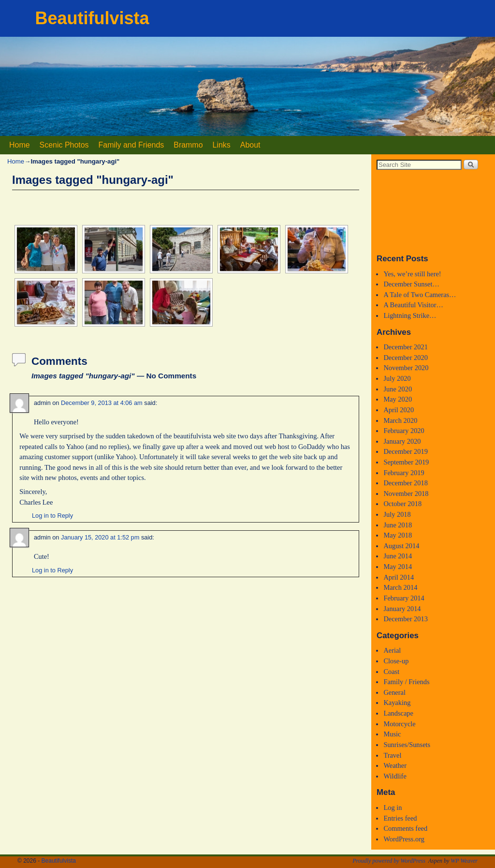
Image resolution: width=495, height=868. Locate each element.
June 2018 (398, 525)
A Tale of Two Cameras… (420, 295)
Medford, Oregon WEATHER (433, 211)
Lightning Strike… (410, 315)
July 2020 (397, 378)
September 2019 (406, 462)
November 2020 (406, 368)
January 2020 (402, 441)
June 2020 (398, 389)
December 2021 (406, 347)
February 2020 (404, 431)
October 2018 (402, 504)
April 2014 (399, 577)
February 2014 (404, 598)
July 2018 (397, 514)
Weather (395, 765)
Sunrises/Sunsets (407, 745)
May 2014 (398, 567)
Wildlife (395, 776)
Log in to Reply (52, 516)
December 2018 (406, 483)
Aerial (392, 650)
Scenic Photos (64, 145)
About (250, 145)
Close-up (396, 661)
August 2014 (401, 546)
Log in (393, 808)
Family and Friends (131, 145)
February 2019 (404, 473)
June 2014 (398, 556)
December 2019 (406, 451)
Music (392, 734)
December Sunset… (411, 284)
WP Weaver (464, 861)
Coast (391, 672)
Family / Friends (406, 682)
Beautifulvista (92, 18)
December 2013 (406, 619)
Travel (392, 755)
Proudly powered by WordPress (389, 861)
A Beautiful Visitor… (413, 305)
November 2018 (406, 494)
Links (222, 145)
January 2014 (402, 609)
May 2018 (398, 535)
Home (20, 145)
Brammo (188, 145)
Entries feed (400, 818)
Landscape (398, 713)
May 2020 (398, 399)
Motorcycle (399, 724)
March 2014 (400, 587)
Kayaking (397, 703)
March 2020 (400, 420)
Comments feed (405, 828)
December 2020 (406, 358)
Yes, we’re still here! (412, 274)
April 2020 (399, 410)
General (394, 692)
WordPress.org (404, 839)
